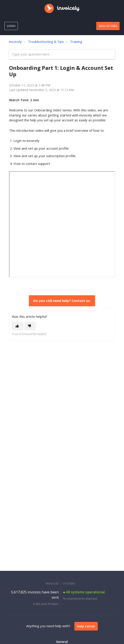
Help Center (86, 626)
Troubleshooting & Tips (46, 42)
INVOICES (52, 584)
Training (76, 42)
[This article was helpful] (18, 326)
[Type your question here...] (62, 54)
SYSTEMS (69, 584)
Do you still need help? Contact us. (62, 301)
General (62, 642)
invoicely (15, 42)
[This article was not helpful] (30, 326)
